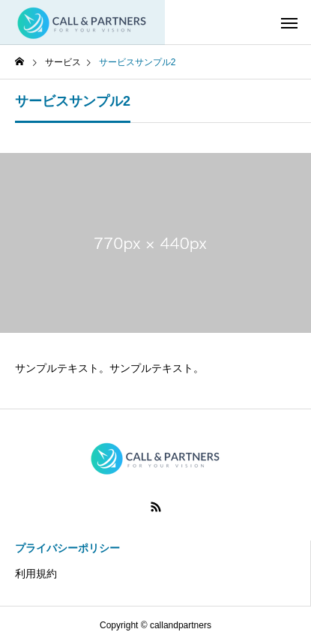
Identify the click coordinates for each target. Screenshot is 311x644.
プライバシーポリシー (67, 548)
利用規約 (36, 574)
